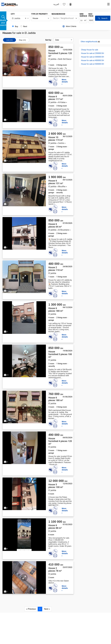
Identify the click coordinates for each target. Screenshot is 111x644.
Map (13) (22, 40)
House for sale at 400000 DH (93, 60)
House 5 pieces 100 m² (56, 486)
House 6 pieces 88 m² (55, 527)
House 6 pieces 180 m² (56, 310)
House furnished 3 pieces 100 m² (60, 354)
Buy (15, 26)
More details (65, 81)
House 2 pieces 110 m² (56, 269)
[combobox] (20, 18)
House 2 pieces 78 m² (55, 569)
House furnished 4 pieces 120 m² (60, 441)
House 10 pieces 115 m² (56, 139)
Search (103, 18)
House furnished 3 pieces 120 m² (60, 53)
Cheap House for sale (90, 50)
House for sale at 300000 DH (93, 57)
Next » (47, 609)
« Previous (31, 609)
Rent (24, 26)
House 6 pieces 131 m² (56, 182)
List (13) (9, 40)
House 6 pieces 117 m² (56, 98)
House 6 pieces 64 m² (55, 225)
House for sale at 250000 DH (93, 53)
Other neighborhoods (89, 42)
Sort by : (59, 40)
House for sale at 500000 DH (93, 64)
